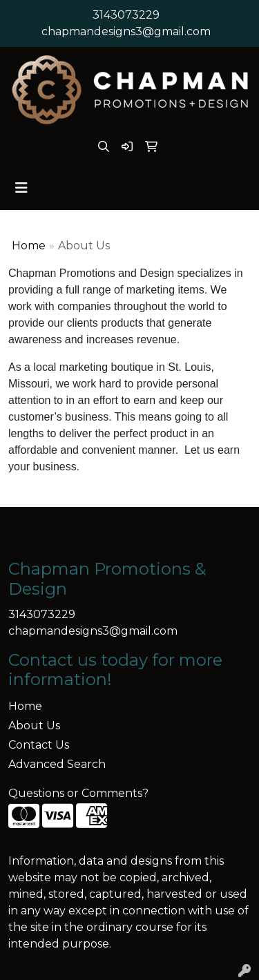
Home (29, 246)
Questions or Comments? (78, 793)
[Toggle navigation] (21, 188)
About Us (34, 726)
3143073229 (126, 15)
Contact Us (39, 745)
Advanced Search (57, 764)
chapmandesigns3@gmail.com (126, 31)
